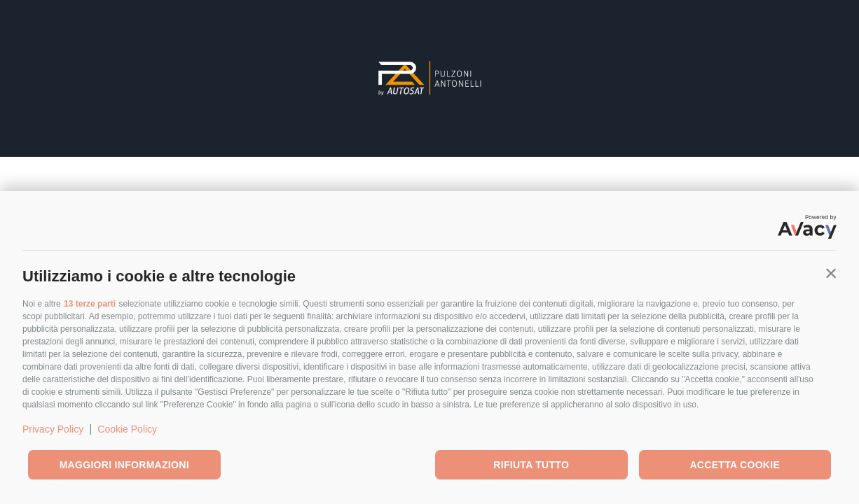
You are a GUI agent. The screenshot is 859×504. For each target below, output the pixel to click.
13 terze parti (90, 304)
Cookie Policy (127, 429)
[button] (831, 273)
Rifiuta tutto (531, 465)
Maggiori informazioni (124, 465)
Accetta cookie (735, 465)
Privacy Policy (53, 429)
